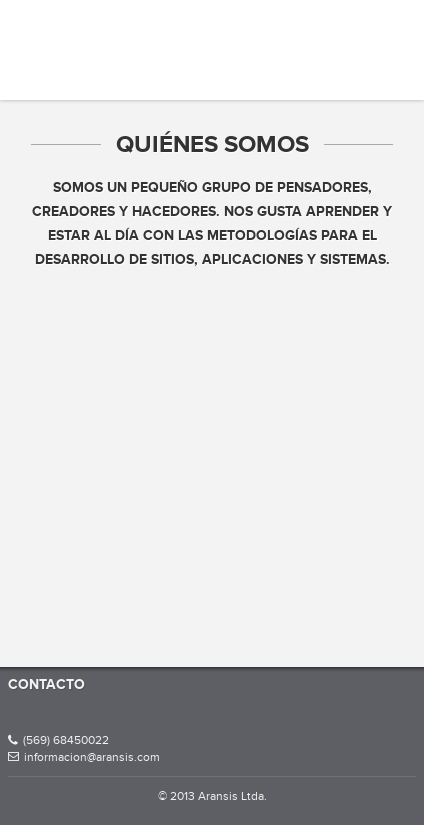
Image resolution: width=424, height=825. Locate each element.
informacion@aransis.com (84, 757)
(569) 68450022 (58, 740)
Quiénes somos (212, 143)
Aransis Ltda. (75, 35)
